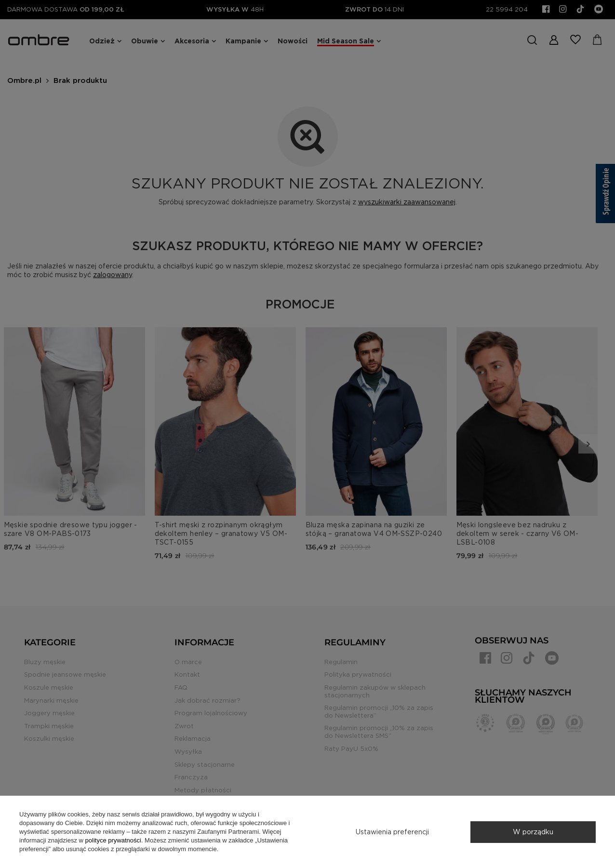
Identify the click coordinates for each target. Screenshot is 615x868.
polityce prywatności (113, 840)
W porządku (533, 832)
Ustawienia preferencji (392, 832)
